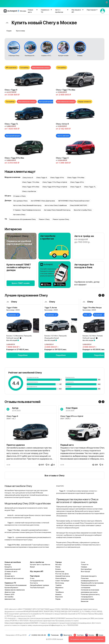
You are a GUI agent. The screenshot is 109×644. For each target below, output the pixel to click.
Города (59, 562)
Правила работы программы (92, 583)
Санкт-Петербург (62, 581)
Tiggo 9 (62, 491)
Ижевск (58, 594)
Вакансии (85, 601)
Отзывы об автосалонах (14, 578)
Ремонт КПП (9, 594)
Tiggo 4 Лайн (12, 308)
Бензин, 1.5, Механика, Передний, (19, 336)
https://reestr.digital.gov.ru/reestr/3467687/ (22, 623)
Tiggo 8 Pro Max (14, 545)
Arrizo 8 (10, 515)
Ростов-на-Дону (62, 574)
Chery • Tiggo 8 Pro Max (14, 158)
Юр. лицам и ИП (37, 571)
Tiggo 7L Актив (51, 308)
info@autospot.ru (56, 625)
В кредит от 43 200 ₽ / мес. (94, 349)
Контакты (34, 583)
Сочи (83, 562)
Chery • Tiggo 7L (11, 124)
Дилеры (8, 574)
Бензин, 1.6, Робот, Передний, (56, 336)
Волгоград (60, 583)
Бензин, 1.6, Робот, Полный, (93, 336)
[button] (107, 2)
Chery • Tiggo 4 (62, 158)
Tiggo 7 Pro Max (14, 530)
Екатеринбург (86, 569)
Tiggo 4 (10, 523)
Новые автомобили (13, 562)
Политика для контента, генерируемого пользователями (90, 597)
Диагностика (10, 592)
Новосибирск (61, 578)
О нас (32, 578)
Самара (84, 567)
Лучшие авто (10, 576)
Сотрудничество (37, 581)
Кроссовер (20, 31)
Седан (9, 31)
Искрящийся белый (52, 338)
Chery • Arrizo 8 (62, 124)
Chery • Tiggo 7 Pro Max (66, 90)
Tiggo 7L (11, 537)
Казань (58, 569)
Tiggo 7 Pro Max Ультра (92, 308)
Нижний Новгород (63, 576)
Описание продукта (89, 576)
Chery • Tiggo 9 (11, 90)
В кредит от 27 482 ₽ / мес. (18, 349)
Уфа (57, 590)
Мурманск (59, 588)
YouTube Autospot (37, 588)
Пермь (58, 599)
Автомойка (9, 597)
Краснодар (60, 571)
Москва (58, 565)
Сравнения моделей (13, 569)
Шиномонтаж (10, 599)
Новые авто (30, 11)
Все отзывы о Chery (55, 475)
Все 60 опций (50, 340)
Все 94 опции (88, 340)
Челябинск (60, 592)
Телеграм (53, 635)
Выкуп (32, 567)
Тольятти (85, 565)
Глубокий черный (13, 338)
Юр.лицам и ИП (76, 11)
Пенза (58, 567)
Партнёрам (35, 576)
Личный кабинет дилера (39, 585)
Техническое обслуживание (16, 585)
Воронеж (59, 597)
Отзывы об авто (11, 571)
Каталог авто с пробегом (40, 565)
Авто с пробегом (59, 11)
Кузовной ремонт (11, 588)
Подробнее (23, 355)
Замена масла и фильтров (15, 590)
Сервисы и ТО (45, 11)
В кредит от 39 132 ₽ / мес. (56, 349)
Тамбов (58, 585)
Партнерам (91, 10)
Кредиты (8, 567)
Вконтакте (66, 635)
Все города (85, 571)
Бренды (8, 565)
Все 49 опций (12, 340)
